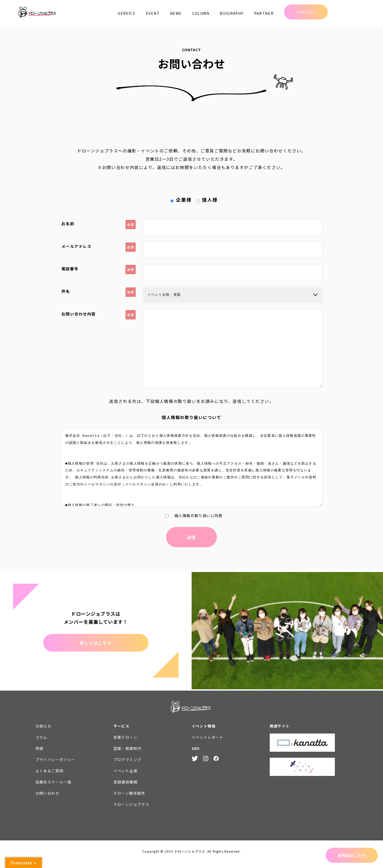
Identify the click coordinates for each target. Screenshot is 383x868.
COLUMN (201, 13)
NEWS (176, 13)
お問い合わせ (47, 799)
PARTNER (264, 13)
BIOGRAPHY (232, 13)
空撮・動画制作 (128, 754)
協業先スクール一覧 (54, 788)
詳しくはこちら (96, 648)
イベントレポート (208, 743)
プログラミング (128, 765)
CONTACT (306, 12)
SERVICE (127, 13)
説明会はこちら (352, 855)
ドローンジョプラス (131, 810)
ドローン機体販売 (129, 799)
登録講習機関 (125, 788)
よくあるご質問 (49, 776)
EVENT (153, 13)
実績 (39, 754)
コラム (41, 743)
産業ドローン (125, 743)
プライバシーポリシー (55, 765)
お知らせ (43, 732)
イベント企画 (125, 776)
